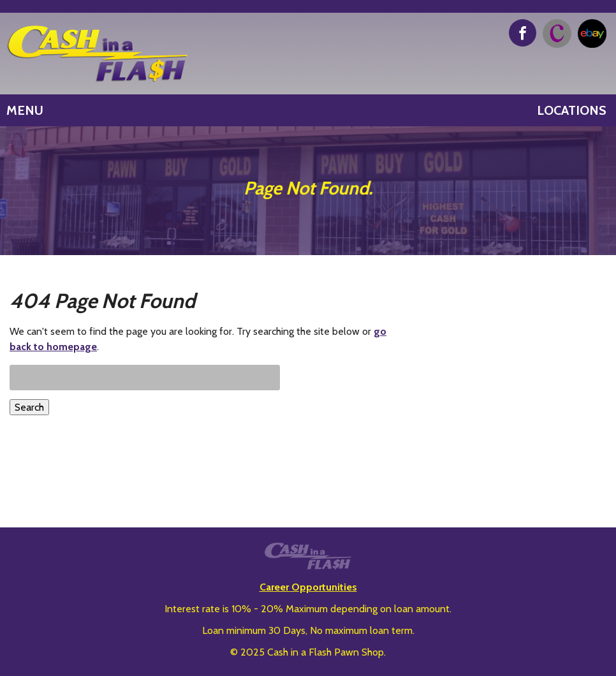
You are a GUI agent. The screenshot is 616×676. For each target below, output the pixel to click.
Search (29, 407)
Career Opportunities (308, 587)
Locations (572, 110)
